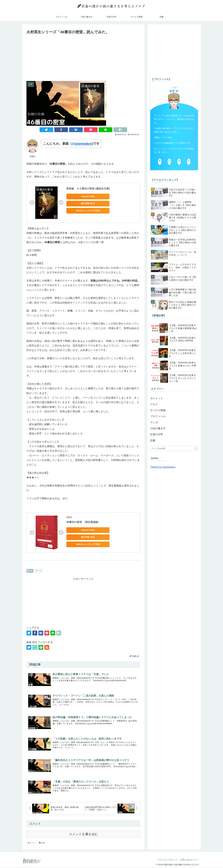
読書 (30, 571)
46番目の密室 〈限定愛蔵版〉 (84, 522)
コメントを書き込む (83, 835)
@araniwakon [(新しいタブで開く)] (82, 144)
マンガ (154, 422)
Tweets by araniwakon (163, 467)
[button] (195, 448)
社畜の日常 (157, 434)
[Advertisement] (83, 57)
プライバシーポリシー (167, 860)
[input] (174, 448)
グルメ (154, 404)
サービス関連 (158, 410)
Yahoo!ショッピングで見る (86, 211)
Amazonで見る (86, 196)
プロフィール (158, 416)
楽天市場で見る (86, 203)
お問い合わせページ (189, 860)
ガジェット (157, 398)
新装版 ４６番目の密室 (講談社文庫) (88, 189)
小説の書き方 (158, 428)
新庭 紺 (174, 91)
